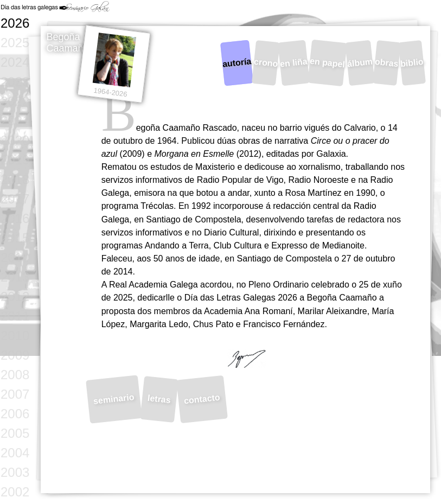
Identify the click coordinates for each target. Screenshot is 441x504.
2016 (15, 218)
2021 (15, 121)
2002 (15, 492)
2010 (15, 336)
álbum (360, 63)
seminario (114, 400)
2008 (15, 375)
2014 (15, 257)
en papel (327, 63)
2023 (15, 82)
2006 (15, 414)
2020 (15, 140)
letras (159, 399)
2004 (15, 453)
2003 (15, 472)
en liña (293, 63)
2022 (15, 101)
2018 (15, 179)
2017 (15, 199)
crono (266, 63)
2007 (15, 394)
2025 (15, 43)
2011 (15, 316)
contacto (202, 399)
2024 (15, 62)
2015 (15, 238)
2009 (15, 355)
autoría (237, 63)
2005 (15, 433)
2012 (15, 296)
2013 (15, 277)
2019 (15, 160)
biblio (412, 63)
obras (386, 63)
